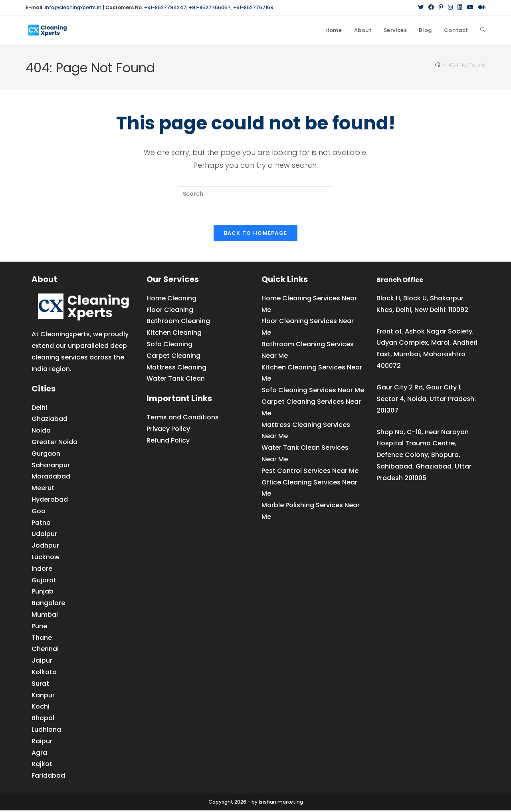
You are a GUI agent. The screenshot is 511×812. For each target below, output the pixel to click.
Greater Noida (54, 444)
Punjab (43, 593)
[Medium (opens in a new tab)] (481, 8)
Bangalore (48, 605)
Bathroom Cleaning (178, 323)
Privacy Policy (168, 430)
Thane (42, 639)
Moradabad (51, 478)
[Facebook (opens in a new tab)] (431, 8)
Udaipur (44, 535)
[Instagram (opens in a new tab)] (450, 8)
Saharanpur (51, 466)
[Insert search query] (255, 194)
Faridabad (48, 777)
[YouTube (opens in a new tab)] (470, 8)
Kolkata (44, 674)
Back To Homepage (256, 235)
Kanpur (43, 696)
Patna (41, 524)
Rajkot (42, 765)
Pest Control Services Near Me (310, 472)
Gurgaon (46, 455)
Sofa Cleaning (169, 346)
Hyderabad (50, 501)
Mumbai (45, 616)
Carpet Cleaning (173, 357)
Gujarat (44, 581)
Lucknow (46, 559)
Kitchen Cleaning (174, 334)
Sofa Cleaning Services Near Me (313, 392)
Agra (39, 754)
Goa (39, 513)
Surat (40, 685)
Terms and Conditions (183, 419)
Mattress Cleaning (176, 368)
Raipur (42, 743)
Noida (41, 432)
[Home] (438, 65)
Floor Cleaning (170, 311)
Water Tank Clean (176, 380)
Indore (42, 570)
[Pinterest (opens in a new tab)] (441, 8)
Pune (39, 628)
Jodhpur (45, 547)
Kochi (41, 708)
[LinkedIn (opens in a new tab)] (460, 8)
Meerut (43, 489)
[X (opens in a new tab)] (421, 8)
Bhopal (43, 720)
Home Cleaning (171, 300)
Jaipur (42, 662)
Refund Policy (168, 442)
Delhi (39, 409)
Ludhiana (46, 731)
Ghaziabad (50, 420)
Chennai (45, 650)
